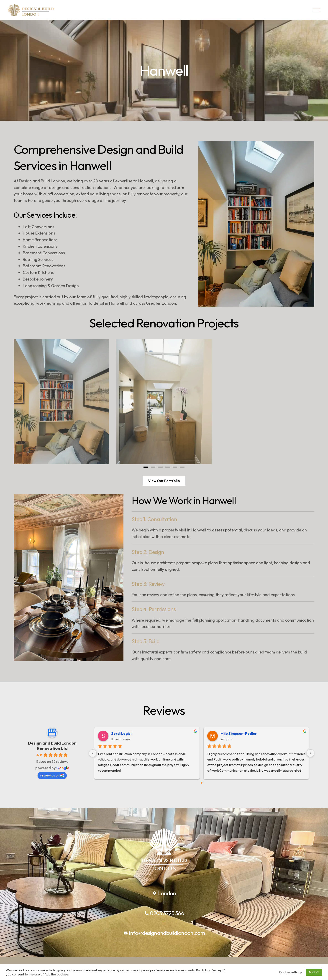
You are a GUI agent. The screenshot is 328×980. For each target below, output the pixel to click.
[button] (146, 467)
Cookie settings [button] (291, 972)
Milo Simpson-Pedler (239, 733)
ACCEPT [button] (314, 972)
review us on (52, 775)
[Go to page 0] (202, 783)
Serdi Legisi (121, 733)
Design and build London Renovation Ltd (52, 746)
